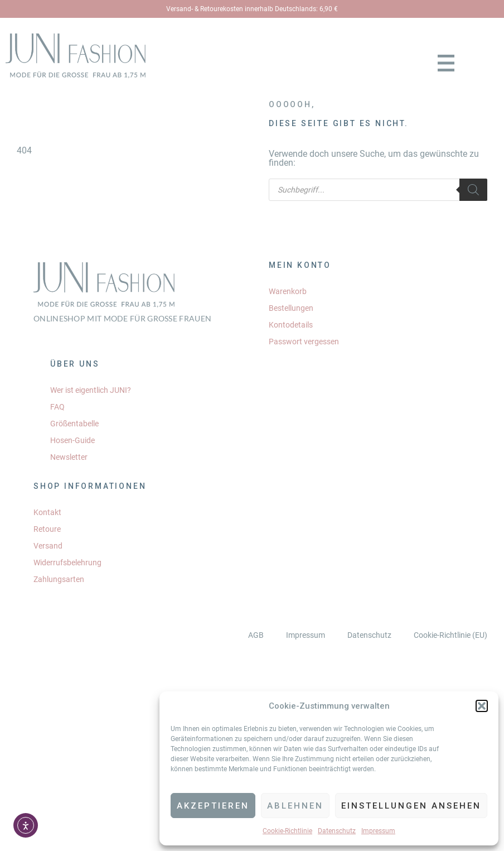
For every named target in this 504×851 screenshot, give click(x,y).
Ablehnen (295, 806)
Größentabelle (74, 424)
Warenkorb (288, 291)
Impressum (378, 831)
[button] (482, 706)
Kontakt (47, 512)
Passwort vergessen (304, 342)
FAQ (57, 407)
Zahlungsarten (59, 579)
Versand (48, 546)
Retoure (47, 529)
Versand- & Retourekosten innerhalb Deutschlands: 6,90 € (252, 9)
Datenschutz (337, 831)
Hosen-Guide (72, 440)
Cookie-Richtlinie (287, 831)
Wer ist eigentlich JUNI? (91, 390)
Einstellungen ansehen (411, 806)
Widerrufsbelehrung (67, 562)
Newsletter (69, 457)
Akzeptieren (213, 806)
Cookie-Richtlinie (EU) (450, 635)
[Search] (473, 190)
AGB (256, 635)
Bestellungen (291, 308)
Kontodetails (291, 325)
